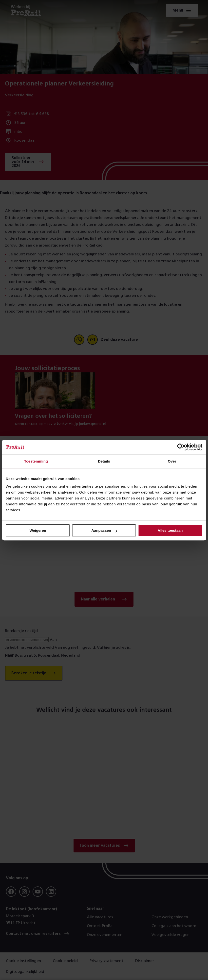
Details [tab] (104, 461)
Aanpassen (104, 530)
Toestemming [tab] (36, 461)
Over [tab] (172, 461)
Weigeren (38, 530)
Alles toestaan (170, 530)
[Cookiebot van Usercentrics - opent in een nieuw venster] (181, 447)
